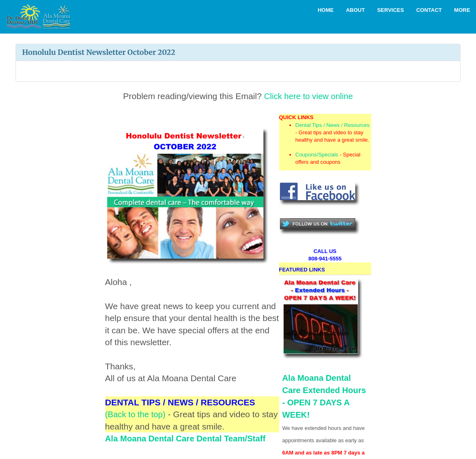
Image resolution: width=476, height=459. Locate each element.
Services (390, 10)
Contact (429, 10)
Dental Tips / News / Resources (333, 125)
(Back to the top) (137, 414)
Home (326, 10)
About (355, 10)
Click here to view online (308, 96)
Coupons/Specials (317, 155)
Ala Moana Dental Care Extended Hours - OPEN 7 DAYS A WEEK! (323, 349)
